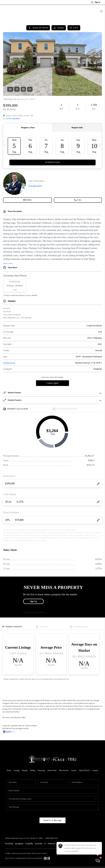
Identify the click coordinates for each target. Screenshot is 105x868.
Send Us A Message (52, 820)
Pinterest (51, 844)
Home (9, 770)
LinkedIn (29, 844)
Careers (74, 770)
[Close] (99, 845)
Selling (33, 770)
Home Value (52, 770)
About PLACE (84, 770)
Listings (17, 770)
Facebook (9, 844)
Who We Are (64, 770)
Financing (41, 770)
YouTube (39, 844)
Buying (25, 770)
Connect (95, 770)
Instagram (19, 844)
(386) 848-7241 (51, 838)
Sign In (96, 2)
